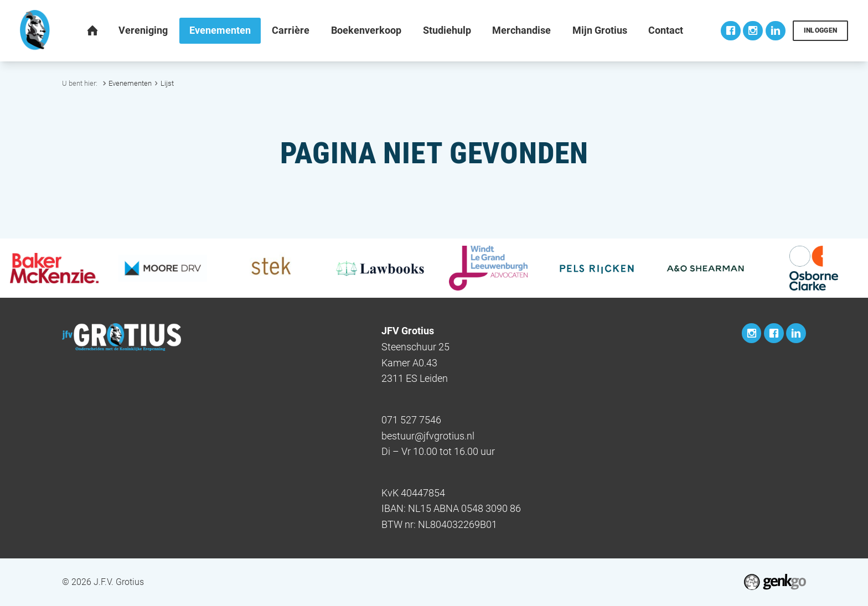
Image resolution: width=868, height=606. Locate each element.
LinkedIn (776, 31)
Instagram (753, 31)
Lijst (167, 83)
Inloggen (821, 30)
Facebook (731, 31)
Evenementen (130, 83)
